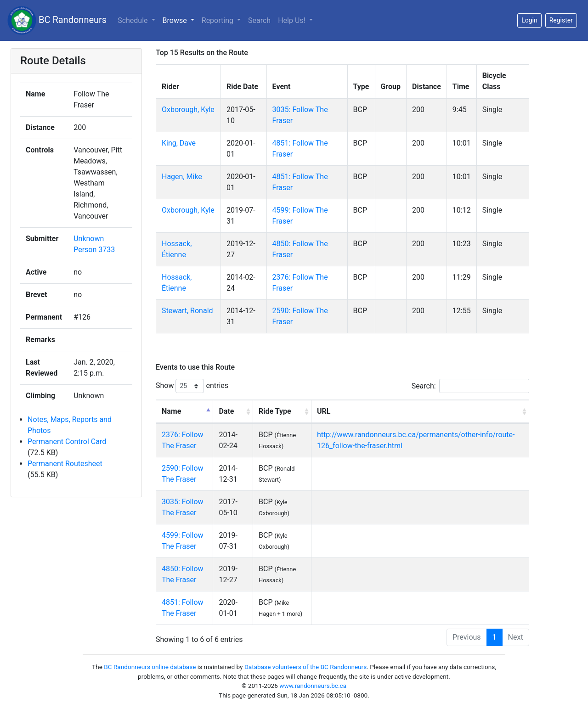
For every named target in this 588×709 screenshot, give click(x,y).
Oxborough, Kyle (188, 110)
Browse (176, 20)
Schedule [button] (133, 20)
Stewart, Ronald (187, 311)
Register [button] (561, 20)
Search (259, 20)
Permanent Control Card (67, 442)
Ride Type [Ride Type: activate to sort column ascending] (275, 411)
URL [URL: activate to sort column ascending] (324, 411)
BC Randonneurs (57, 20)
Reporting (218, 20)
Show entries (192, 386)
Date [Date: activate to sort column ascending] (226, 411)
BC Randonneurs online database (150, 667)
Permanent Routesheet (65, 464)
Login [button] (529, 20)
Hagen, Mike (182, 177)
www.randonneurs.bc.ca (313, 686)
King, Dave (179, 143)
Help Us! (292, 20)
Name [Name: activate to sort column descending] (171, 411)
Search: (470, 386)
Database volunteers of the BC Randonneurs (305, 667)
